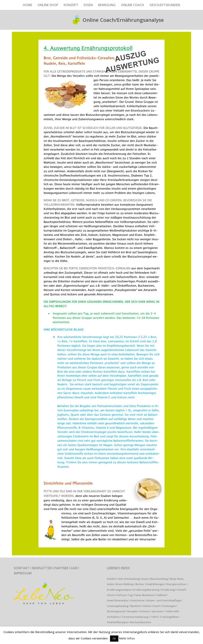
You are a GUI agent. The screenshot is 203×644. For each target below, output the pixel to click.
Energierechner (176, 584)
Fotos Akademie (144, 595)
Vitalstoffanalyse (117, 622)
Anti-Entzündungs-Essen (133, 579)
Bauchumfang (159, 579)
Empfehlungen (155, 584)
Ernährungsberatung (146, 590)
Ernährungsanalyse (119, 590)
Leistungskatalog (118, 606)
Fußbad (161, 595)
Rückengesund (116, 611)
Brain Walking (125, 584)
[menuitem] (27, 5)
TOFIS (154, 617)
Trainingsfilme (169, 617)
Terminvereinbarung (135, 617)
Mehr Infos (127, 638)
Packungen (169, 606)
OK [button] (114, 638)
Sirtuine (145, 611)
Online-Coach (151, 606)
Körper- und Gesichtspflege (164, 600)
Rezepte (132, 611)
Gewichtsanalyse (117, 600)
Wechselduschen (140, 622)
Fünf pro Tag (124, 595)
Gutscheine (137, 600)
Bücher (140, 584)
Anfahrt (112, 579)
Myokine (136, 606)
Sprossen (157, 611)
